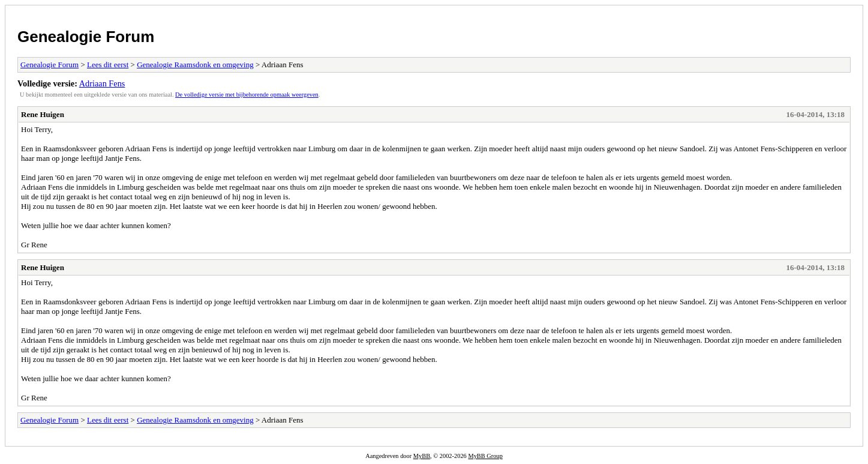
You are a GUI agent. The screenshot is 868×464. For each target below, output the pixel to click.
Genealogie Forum (86, 37)
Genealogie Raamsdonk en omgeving (195, 65)
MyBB (422, 456)
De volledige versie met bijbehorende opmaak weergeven (247, 95)
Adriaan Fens (102, 83)
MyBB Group (485, 456)
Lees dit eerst (108, 65)
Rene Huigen (43, 114)
